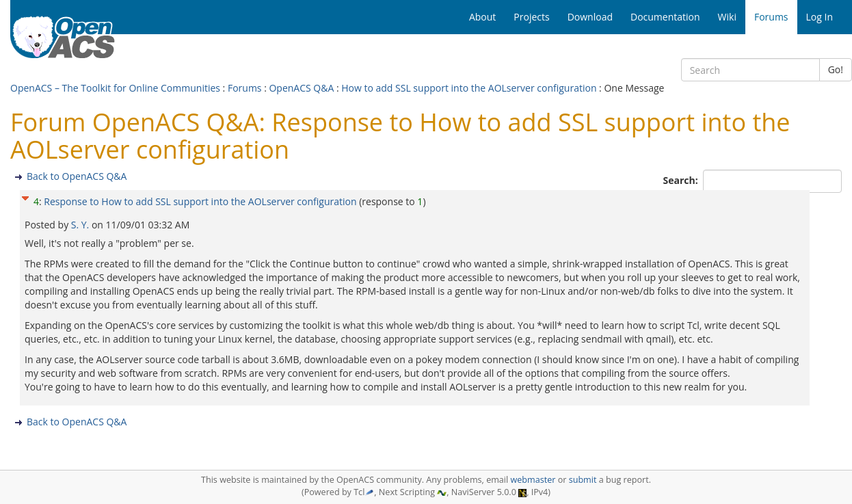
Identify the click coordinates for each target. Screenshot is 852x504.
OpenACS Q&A (301, 88)
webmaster (533, 480)
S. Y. (81, 225)
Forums (245, 88)
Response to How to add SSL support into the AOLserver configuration (200, 201)
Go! (836, 69)
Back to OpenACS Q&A (77, 176)
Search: (682, 180)
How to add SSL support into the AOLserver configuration (469, 88)
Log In (820, 17)
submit (583, 480)
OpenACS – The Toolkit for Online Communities (115, 88)
